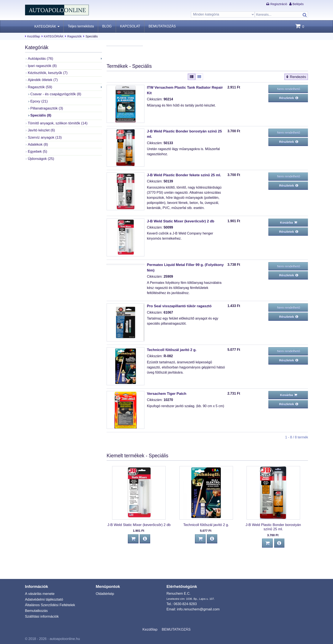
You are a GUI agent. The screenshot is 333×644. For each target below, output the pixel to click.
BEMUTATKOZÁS (162, 26)
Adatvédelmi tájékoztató (43, 601)
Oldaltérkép (104, 595)
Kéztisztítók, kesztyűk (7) (47, 72)
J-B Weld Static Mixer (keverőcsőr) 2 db (179, 245)
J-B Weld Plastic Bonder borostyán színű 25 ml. (185, 156)
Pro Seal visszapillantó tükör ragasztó (178, 333)
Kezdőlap (34, 36)
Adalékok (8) (37, 142)
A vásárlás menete (39, 595)
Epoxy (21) (39, 100)
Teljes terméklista (81, 26)
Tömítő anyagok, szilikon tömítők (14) (56, 121)
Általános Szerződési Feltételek (49, 606)
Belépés (298, 4)
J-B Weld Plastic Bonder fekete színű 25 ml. (182, 200)
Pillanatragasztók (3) (46, 107)
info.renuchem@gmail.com (197, 611)
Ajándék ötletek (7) (42, 79)
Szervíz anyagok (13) (44, 135)
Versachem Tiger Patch (166, 420)
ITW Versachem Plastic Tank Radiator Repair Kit (186, 113)
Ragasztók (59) (39, 86)
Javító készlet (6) (41, 128)
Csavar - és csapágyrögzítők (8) (54, 93)
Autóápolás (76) (40, 58)
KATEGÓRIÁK (45, 26)
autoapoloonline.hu (64, 639)
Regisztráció (279, 4)
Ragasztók (75, 36)
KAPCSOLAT (130, 26)
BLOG (107, 26)
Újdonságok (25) (40, 156)
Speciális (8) (40, 113)
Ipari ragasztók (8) (42, 65)
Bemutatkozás (36, 612)
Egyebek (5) (37, 149)
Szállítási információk (41, 617)
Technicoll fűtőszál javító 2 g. (170, 376)
